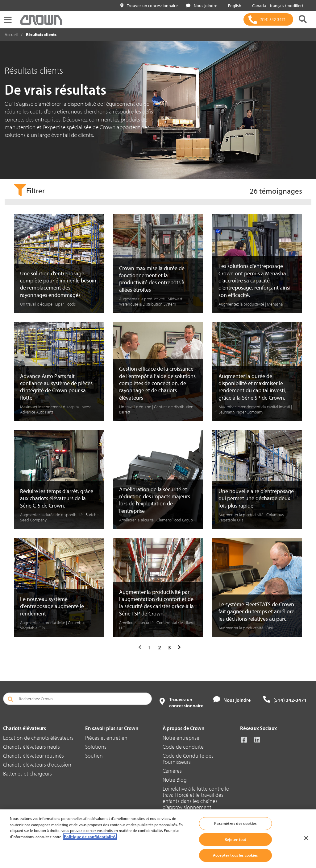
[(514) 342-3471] (268, 19)
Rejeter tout (236, 839)
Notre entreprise (181, 738)
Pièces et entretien (106, 738)
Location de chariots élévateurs (38, 738)
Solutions (96, 747)
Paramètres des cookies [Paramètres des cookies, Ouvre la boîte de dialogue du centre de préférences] (235, 823)
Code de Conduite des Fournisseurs (188, 759)
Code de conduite (183, 747)
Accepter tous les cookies (235, 855)
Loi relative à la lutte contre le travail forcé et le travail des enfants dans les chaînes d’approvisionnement (196, 798)
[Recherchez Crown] (77, 699)
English (233, 6)
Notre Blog (175, 780)
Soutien (94, 756)
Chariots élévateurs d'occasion (37, 765)
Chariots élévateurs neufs (31, 747)
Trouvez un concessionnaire (149, 6)
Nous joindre (202, 6)
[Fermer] (306, 838)
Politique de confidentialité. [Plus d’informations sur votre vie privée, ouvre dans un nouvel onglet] (90, 837)
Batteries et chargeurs (27, 773)
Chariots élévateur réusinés (33, 756)
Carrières (172, 771)
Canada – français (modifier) (276, 6)
